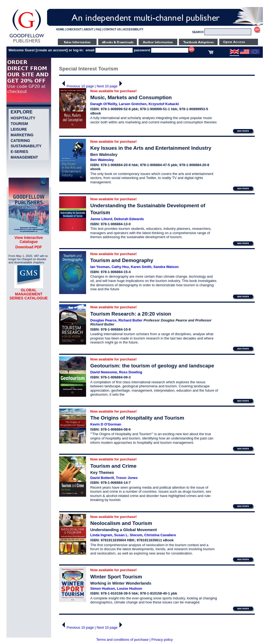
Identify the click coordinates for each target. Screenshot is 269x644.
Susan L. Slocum (128, 535)
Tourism (19, 124)
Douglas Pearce (104, 320)
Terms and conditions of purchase (122, 640)
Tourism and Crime (114, 466)
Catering (20, 141)
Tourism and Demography (122, 260)
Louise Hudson (129, 588)
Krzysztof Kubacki (164, 104)
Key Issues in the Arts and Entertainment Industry (151, 148)
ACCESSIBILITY (133, 29)
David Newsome (104, 372)
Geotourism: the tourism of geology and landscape (152, 366)
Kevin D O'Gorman (106, 424)
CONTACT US (112, 29)
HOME (60, 29)
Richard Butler (130, 320)
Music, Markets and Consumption (131, 97)
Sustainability (26, 146)
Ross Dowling (130, 372)
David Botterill (102, 478)
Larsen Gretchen (133, 104)
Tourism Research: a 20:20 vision (131, 314)
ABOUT (89, 29)
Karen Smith (141, 267)
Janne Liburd (101, 219)
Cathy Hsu (120, 267)
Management (24, 157)
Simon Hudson (103, 588)
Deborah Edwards (129, 219)
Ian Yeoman (100, 267)
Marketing (22, 135)
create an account (52, 50)
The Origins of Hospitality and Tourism (137, 418)
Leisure (19, 129)
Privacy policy (162, 640)
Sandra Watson (166, 267)
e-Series (20, 152)
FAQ (98, 29)
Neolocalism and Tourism (121, 523)
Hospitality (23, 118)
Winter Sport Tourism (116, 577)
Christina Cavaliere (160, 535)
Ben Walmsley (102, 160)
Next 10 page (111, 86)
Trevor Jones (127, 478)
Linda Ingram (101, 535)
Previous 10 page (77, 86)
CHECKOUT (74, 29)
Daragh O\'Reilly (104, 104)
